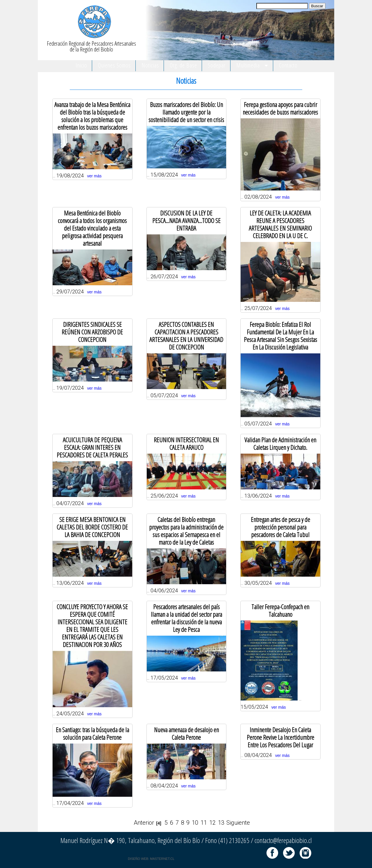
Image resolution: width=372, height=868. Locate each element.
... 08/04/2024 (280, 741)
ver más (94, 176)
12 (212, 823)
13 (221, 823)
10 (195, 823)
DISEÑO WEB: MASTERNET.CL (151, 859)
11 (204, 823)
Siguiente (238, 823)
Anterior (144, 823)
